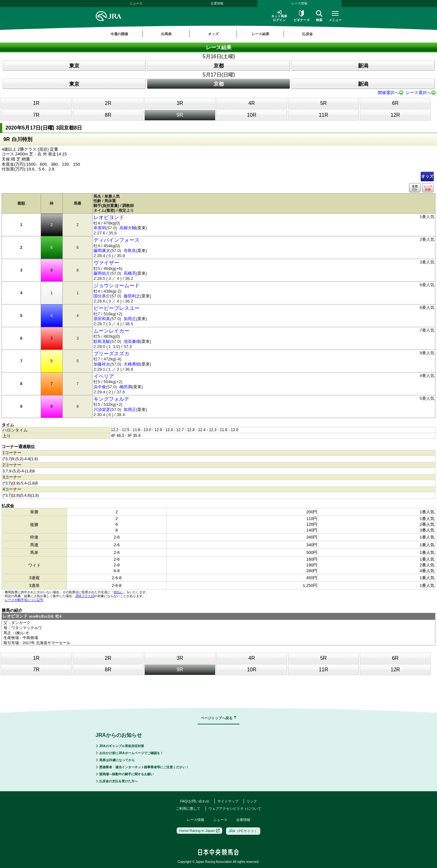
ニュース (136, 3)
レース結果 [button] (260, 34)
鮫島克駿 (102, 341)
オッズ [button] (213, 34)
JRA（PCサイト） (243, 831)
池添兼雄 (132, 341)
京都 (219, 66)
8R (108, 115)
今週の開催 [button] (119, 34)
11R (324, 115)
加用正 (130, 319)
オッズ (427, 176)
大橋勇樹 (132, 364)
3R (180, 103)
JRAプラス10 (85, 596)
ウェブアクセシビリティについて (235, 809)
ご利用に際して (188, 809)
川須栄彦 (102, 410)
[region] (219, 34)
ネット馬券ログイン (279, 16)
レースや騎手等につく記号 (24, 600)
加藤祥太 (102, 364)
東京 (74, 66)
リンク (252, 801)
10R (251, 115)
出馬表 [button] (166, 34)
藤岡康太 (102, 251)
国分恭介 (102, 296)
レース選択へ (418, 93)
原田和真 (102, 319)
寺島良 (130, 251)
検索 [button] (319, 16)
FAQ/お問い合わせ (194, 801)
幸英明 (100, 228)
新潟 (363, 66)
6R (395, 103)
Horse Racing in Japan (199, 831)
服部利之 (132, 296)
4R (252, 103)
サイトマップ (228, 801)
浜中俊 (100, 387)
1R (36, 103)
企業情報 (217, 3)
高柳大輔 (128, 228)
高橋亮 (130, 273)
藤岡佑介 (102, 273)
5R (323, 103)
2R (108, 103)
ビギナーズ (302, 16)
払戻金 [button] (308, 34)
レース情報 (299, 3)
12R (395, 115)
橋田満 (126, 387)
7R (36, 115)
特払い (118, 592)
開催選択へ (388, 93)
